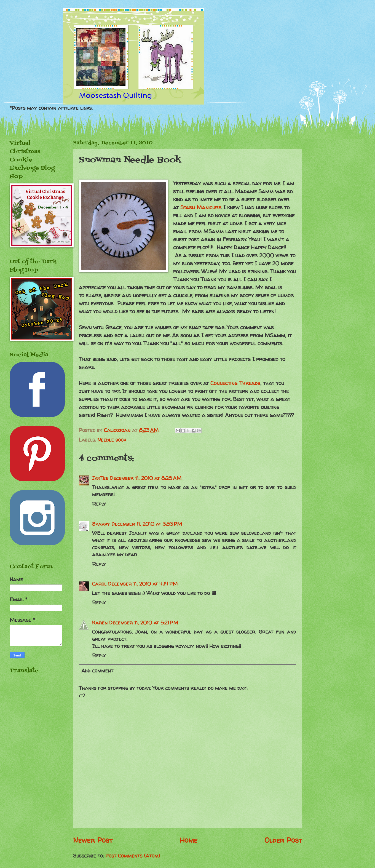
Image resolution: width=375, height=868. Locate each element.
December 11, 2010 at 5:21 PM (144, 623)
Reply (99, 504)
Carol (99, 584)
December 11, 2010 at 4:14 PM (143, 584)
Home (189, 840)
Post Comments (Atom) (133, 856)
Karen (100, 623)
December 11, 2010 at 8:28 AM (146, 478)
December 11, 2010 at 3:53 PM (147, 524)
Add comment (97, 671)
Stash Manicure (201, 207)
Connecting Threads (235, 383)
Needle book (112, 440)
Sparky (101, 524)
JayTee (100, 478)
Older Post (283, 840)
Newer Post (93, 840)
